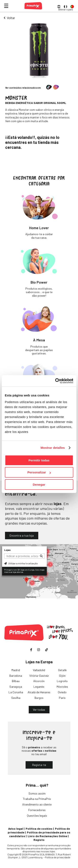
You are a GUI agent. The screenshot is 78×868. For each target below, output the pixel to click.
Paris (62, 698)
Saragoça (16, 687)
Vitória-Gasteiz (39, 676)
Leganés (39, 687)
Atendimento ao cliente (37, 804)
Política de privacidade (58, 857)
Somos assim (37, 793)
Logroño (62, 681)
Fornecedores (37, 810)
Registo (39, 840)
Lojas (7, 550)
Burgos (39, 698)
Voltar (11, 18)
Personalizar (39, 472)
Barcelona (16, 676)
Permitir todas (39, 460)
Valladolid (39, 670)
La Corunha (16, 692)
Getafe (62, 670)
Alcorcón (39, 681)
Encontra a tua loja (22, 535)
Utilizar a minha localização (21, 563)
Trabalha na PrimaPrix (37, 799)
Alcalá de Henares (39, 692)
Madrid (16, 670)
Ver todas (39, 710)
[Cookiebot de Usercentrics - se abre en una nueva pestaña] (56, 381)
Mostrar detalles (53, 448)
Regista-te (39, 765)
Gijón (62, 676)
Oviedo (62, 692)
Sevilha (16, 698)
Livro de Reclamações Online (47, 836)
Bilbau (16, 681)
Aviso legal (16, 829)
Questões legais (37, 816)
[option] (59, 6)
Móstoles (62, 687)
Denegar (39, 485)
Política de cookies (39, 829)
